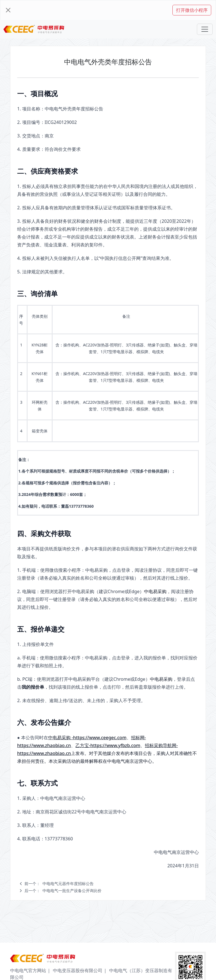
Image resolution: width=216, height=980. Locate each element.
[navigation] (115, 884)
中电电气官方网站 (28, 970)
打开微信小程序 (192, 10)
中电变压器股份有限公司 (78, 970)
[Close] (8, 10)
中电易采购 (155, 591)
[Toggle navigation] (205, 29)
